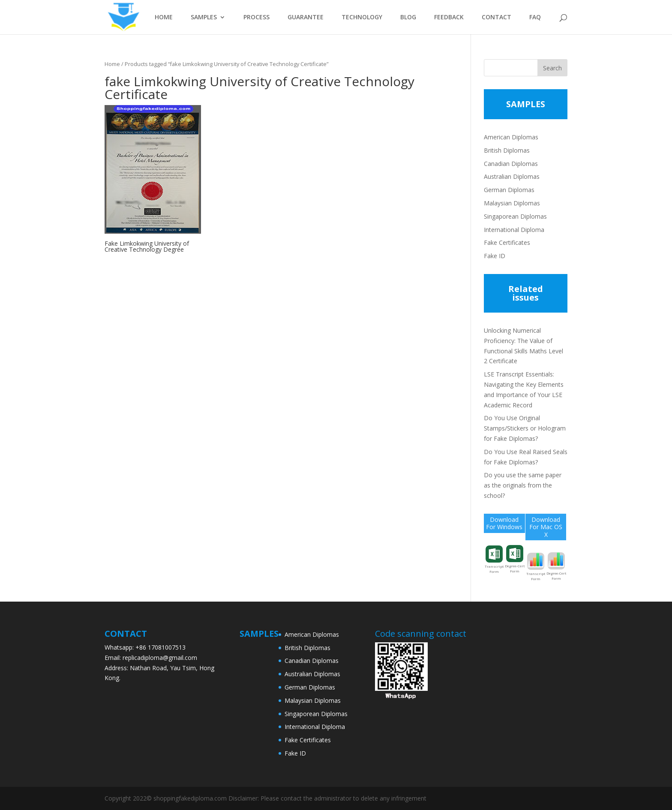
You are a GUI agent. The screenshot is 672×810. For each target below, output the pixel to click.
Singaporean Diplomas (515, 216)
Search (552, 68)
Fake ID (495, 256)
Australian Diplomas (512, 176)
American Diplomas (511, 137)
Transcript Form (494, 560)
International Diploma (514, 230)
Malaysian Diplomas (512, 203)
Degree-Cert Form (515, 559)
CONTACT (496, 18)
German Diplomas (509, 190)
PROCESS (256, 18)
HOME (164, 18)
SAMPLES (204, 18)
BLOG (408, 18)
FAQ (535, 18)
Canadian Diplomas (511, 164)
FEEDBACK (449, 18)
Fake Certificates (507, 242)
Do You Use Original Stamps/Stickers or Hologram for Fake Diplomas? (525, 428)
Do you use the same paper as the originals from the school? (523, 485)
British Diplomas (507, 150)
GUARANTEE (306, 18)
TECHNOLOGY (362, 18)
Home (112, 64)
